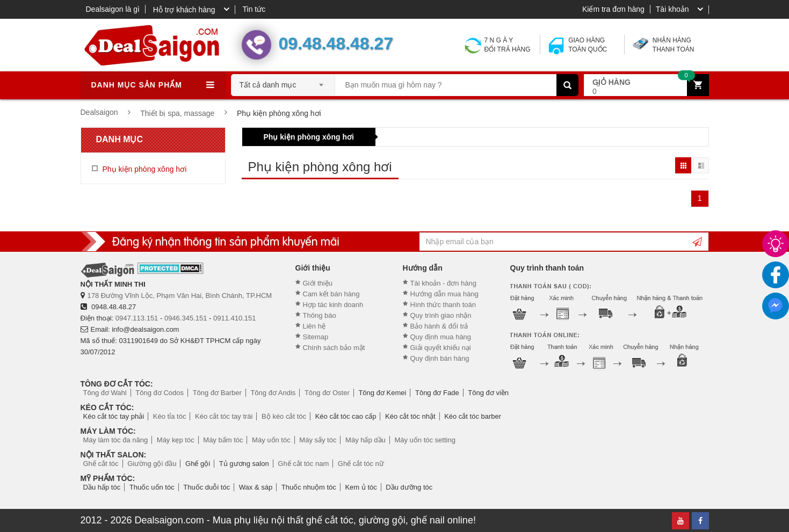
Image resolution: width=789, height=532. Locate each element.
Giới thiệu (318, 283)
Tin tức (254, 9)
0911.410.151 (235, 318)
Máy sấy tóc (318, 440)
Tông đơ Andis (273, 393)
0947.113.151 (137, 318)
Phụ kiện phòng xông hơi (309, 137)
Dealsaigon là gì (113, 9)
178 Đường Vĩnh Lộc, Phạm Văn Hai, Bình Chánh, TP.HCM (180, 296)
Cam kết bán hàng (331, 294)
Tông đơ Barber (217, 393)
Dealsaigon (99, 112)
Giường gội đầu (152, 464)
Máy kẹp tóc (176, 440)
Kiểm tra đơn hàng (613, 9)
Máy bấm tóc (223, 440)
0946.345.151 (186, 318)
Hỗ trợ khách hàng (184, 10)
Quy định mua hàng (441, 337)
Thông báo (320, 315)
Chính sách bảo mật (334, 348)
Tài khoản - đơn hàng (443, 283)
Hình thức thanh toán (443, 305)
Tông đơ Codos (160, 393)
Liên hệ (314, 326)
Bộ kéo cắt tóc (284, 416)
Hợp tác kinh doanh (333, 305)
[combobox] (283, 82)
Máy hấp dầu (365, 440)
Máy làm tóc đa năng (116, 440)
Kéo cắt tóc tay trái (224, 416)
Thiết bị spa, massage (177, 113)
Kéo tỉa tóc (170, 416)
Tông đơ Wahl (105, 393)
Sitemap (316, 337)
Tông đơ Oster (327, 393)
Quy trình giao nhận (441, 315)
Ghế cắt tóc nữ (361, 464)
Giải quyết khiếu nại (441, 348)
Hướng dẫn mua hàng (444, 294)
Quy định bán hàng (440, 358)
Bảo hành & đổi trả (439, 326)
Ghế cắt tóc (101, 464)
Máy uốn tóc (271, 440)
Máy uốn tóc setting (425, 440)
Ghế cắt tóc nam (303, 464)
